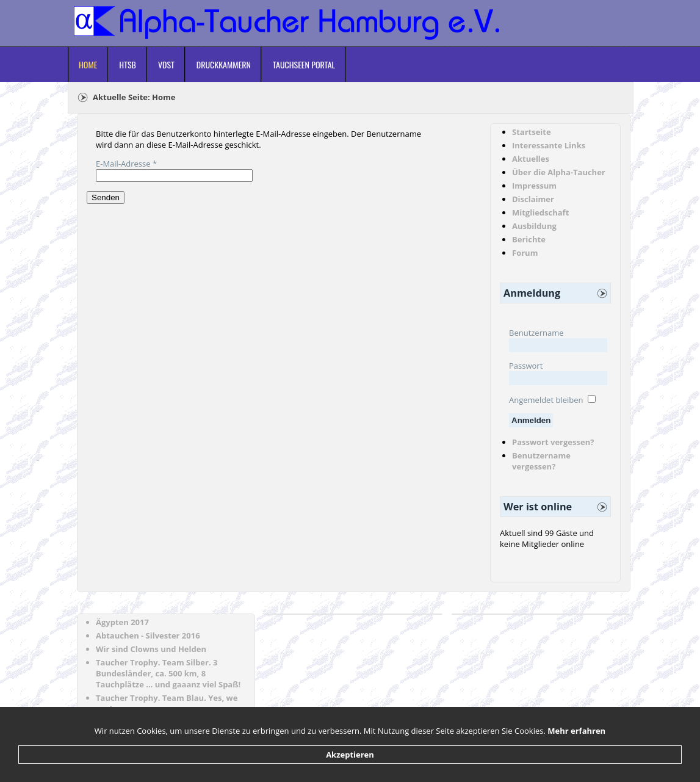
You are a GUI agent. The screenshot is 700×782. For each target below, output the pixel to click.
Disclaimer (533, 199)
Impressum (534, 186)
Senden (106, 197)
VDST (166, 64)
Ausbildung (534, 226)
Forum (525, 253)
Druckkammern (224, 64)
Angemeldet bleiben (546, 400)
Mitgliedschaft (540, 212)
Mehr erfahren (576, 731)
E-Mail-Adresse (126, 164)
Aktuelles (531, 159)
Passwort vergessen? (553, 442)
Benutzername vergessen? (541, 461)
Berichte (529, 239)
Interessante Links (549, 145)
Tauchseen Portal (304, 64)
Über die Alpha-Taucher (559, 172)
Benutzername (536, 333)
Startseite (532, 132)
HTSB (128, 64)
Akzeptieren (350, 755)
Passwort (526, 366)
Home (88, 64)
